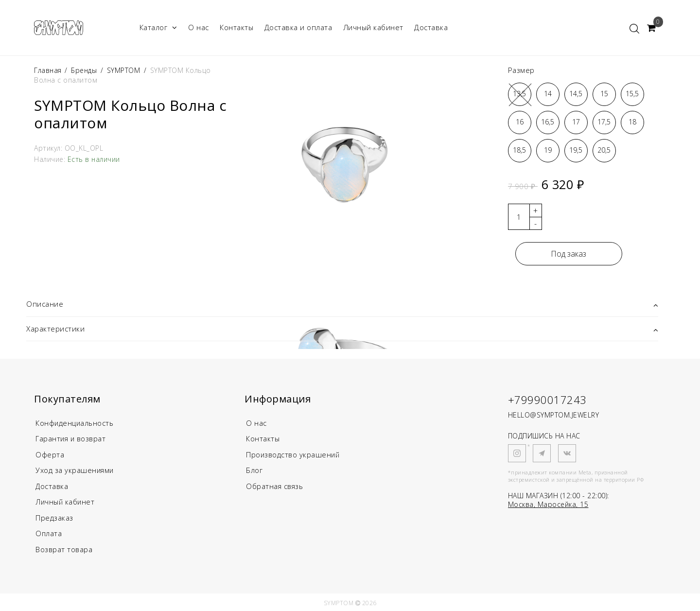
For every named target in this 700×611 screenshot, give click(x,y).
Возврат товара (64, 547)
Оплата (49, 532)
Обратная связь (275, 485)
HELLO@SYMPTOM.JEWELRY (554, 415)
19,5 (576, 150)
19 (548, 150)
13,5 (519, 94)
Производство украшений (294, 454)
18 (632, 122)
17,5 (604, 122)
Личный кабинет (373, 27)
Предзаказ (54, 516)
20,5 (604, 150)
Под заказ (569, 254)
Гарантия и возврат (72, 438)
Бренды (84, 70)
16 (520, 122)
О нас (199, 27)
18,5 (519, 150)
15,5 (632, 94)
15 (604, 94)
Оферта (50, 454)
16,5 (548, 122)
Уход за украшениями (75, 470)
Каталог (158, 27)
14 (548, 94)
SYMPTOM (124, 70)
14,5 (576, 94)
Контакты (236, 27)
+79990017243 (547, 400)
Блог (254, 470)
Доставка (431, 27)
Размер (521, 70)
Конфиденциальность (76, 423)
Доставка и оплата (298, 27)
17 (576, 122)
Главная (49, 70)
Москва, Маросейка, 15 (548, 504)
